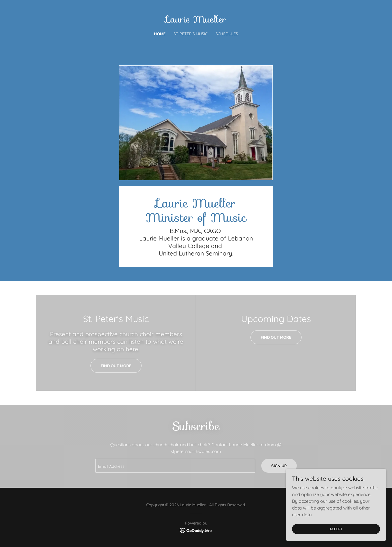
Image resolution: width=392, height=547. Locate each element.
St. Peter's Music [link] (190, 34)
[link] (196, 21)
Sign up (279, 466)
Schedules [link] (227, 34)
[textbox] (175, 466)
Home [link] (160, 34)
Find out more (116, 366)
